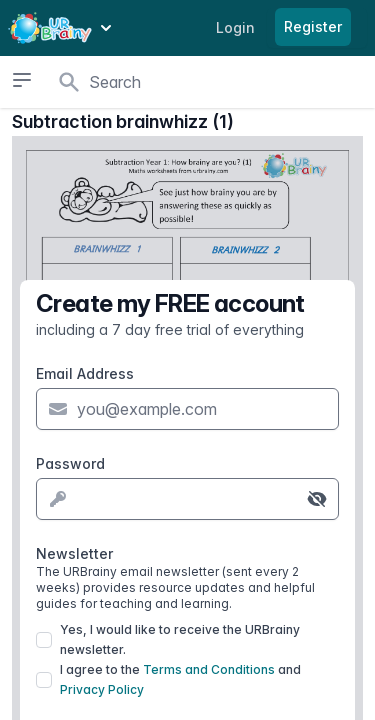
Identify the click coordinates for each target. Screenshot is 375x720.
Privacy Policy (102, 689)
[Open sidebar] (21, 80)
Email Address (85, 373)
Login (235, 27)
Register (313, 26)
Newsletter (187, 578)
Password (70, 463)
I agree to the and (180, 679)
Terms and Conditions (209, 669)
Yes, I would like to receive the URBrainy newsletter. (180, 639)
